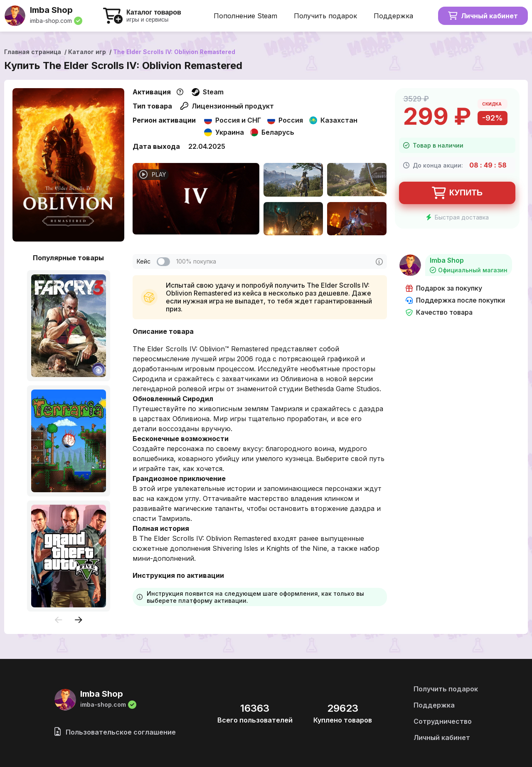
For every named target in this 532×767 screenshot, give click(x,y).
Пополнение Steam (245, 16)
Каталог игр (87, 52)
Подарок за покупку (444, 288)
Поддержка (393, 16)
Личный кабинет (483, 16)
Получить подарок (325, 16)
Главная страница (33, 52)
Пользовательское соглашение (115, 732)
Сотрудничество (443, 721)
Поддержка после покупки (455, 300)
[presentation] (59, 620)
